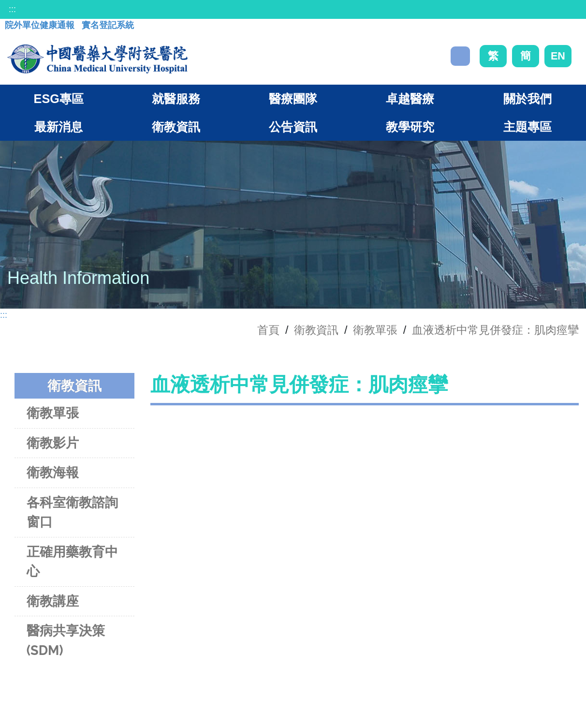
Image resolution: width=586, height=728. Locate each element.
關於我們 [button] (527, 99)
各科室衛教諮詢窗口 (72, 512)
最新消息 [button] (59, 127)
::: (12, 9)
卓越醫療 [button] (410, 99)
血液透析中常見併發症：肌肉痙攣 (495, 330)
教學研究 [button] (410, 127)
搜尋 (460, 56)
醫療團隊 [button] (293, 99)
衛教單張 (375, 330)
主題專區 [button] (527, 127)
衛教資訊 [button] (176, 127)
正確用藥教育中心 (72, 562)
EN (558, 56)
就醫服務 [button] (176, 99)
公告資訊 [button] (293, 127)
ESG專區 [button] (59, 99)
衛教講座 (53, 601)
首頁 (268, 330)
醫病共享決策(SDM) (66, 640)
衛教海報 (53, 472)
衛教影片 (53, 443)
